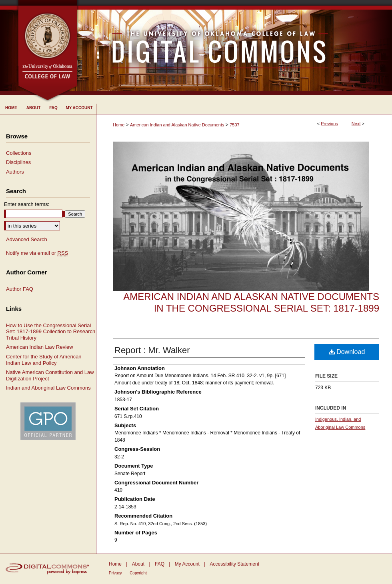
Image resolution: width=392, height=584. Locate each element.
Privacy (115, 573)
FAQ (160, 564)
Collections (19, 153)
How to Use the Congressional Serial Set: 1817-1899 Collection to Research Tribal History (51, 332)
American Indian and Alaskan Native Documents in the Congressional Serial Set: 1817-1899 (251, 302)
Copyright (138, 573)
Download (347, 352)
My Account (187, 564)
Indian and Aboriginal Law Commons (48, 388)
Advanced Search (27, 239)
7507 (234, 125)
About (138, 564)
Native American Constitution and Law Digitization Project (50, 375)
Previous (329, 124)
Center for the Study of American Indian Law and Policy (44, 360)
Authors (15, 172)
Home (119, 125)
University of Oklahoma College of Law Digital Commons (235, 48)
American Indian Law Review (40, 347)
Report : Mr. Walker (152, 350)
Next (356, 124)
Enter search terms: (27, 204)
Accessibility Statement (235, 564)
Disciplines (18, 162)
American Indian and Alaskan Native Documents (177, 125)
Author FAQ (20, 289)
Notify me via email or (37, 253)
